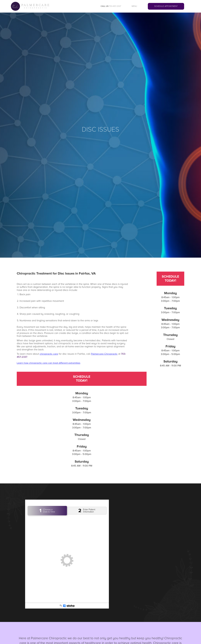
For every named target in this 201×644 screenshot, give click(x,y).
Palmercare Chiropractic (104, 354)
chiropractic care (49, 354)
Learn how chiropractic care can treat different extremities (49, 363)
